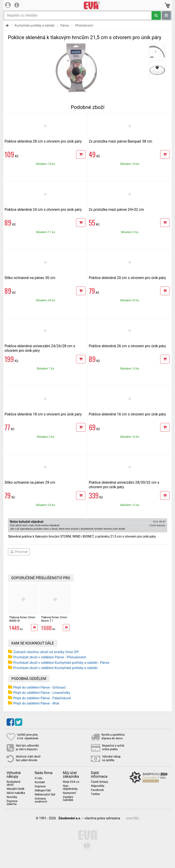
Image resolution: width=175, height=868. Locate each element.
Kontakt (40, 782)
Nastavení (69, 793)
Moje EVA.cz (71, 782)
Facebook (97, 790)
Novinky (12, 797)
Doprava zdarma (12, 803)
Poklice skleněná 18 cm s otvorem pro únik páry (43, 414)
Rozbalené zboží (13, 783)
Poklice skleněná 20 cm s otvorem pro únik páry (127, 278)
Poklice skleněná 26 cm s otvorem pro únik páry (127, 346)
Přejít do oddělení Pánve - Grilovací (39, 687)
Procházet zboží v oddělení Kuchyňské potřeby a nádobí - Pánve (61, 663)
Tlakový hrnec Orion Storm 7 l (54, 619)
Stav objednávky (70, 787)
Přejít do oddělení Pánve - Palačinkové (42, 698)
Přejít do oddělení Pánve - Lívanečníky (42, 693)
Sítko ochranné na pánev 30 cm (30, 278)
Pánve (65, 25)
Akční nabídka (16, 793)
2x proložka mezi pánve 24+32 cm (116, 210)
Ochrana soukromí (41, 800)
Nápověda (98, 786)
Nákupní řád (43, 790)
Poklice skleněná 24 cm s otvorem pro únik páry (43, 210)
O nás (38, 778)
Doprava (40, 786)
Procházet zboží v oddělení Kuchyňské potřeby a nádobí (55, 668)
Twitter (95, 794)
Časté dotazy (99, 782)
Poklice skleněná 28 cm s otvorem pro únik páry (43, 141)
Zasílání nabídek (68, 799)
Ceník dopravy (157, 525)
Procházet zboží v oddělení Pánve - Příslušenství (50, 657)
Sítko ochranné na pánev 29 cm (30, 482)
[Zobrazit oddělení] (166, 15)
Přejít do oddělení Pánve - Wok (36, 703)
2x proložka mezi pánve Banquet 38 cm (121, 141)
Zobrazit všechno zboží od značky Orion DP (46, 652)
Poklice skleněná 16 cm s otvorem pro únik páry (127, 414)
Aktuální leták (15, 789)
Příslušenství (84, 25)
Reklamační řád (45, 795)
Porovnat (19, 552)
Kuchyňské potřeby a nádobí (35, 25)
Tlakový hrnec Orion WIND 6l (22, 619)
